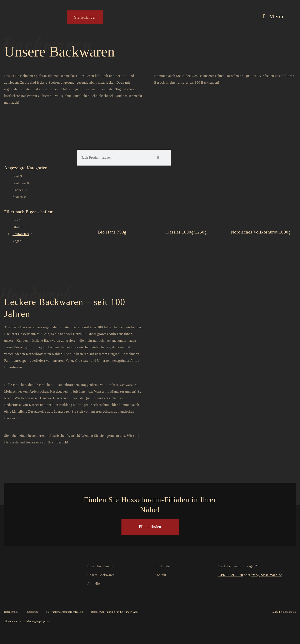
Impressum (32, 612)
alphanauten (289, 612)
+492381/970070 (231, 575)
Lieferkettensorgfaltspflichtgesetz (64, 612)
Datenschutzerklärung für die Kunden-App (114, 612)
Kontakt (160, 575)
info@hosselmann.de (267, 575)
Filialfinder (163, 566)
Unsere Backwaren (101, 575)
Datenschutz (11, 612)
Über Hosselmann (100, 566)
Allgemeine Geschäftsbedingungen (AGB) (27, 621)
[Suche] (158, 158)
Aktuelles (94, 584)
